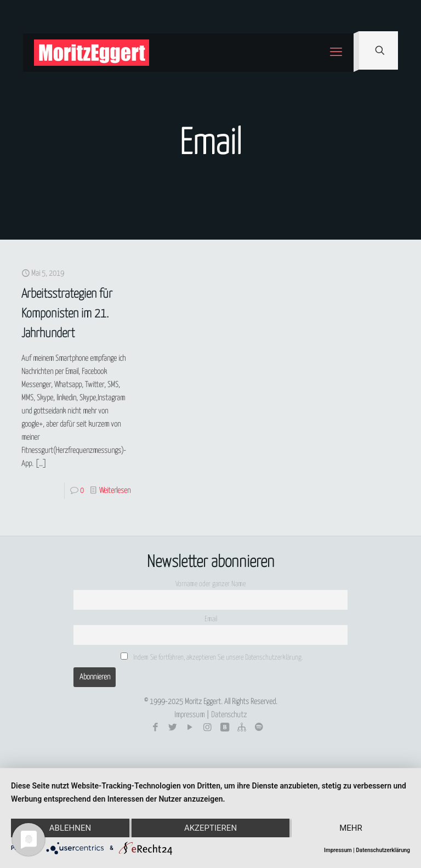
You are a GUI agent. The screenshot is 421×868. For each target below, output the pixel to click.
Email (211, 619)
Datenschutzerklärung (383, 850)
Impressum (189, 715)
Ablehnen (70, 828)
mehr (351, 828)
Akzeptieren (210, 828)
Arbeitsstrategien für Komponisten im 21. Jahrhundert (67, 314)
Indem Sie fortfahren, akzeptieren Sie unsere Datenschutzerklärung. (212, 657)
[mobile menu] (336, 53)
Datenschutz (229, 715)
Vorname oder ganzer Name (210, 584)
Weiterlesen (115, 491)
